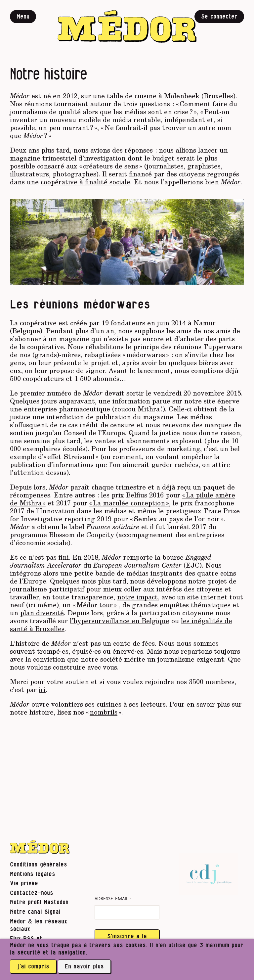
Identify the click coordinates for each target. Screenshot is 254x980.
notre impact (137, 597)
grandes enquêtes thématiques (181, 605)
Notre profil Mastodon (39, 902)
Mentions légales (33, 874)
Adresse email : (113, 899)
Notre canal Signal (35, 912)
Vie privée (24, 884)
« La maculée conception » (129, 503)
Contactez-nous (32, 893)
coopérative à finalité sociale (85, 182)
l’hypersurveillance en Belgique (120, 621)
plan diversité (42, 613)
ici (42, 689)
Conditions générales (39, 865)
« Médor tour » (95, 605)
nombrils (104, 712)
